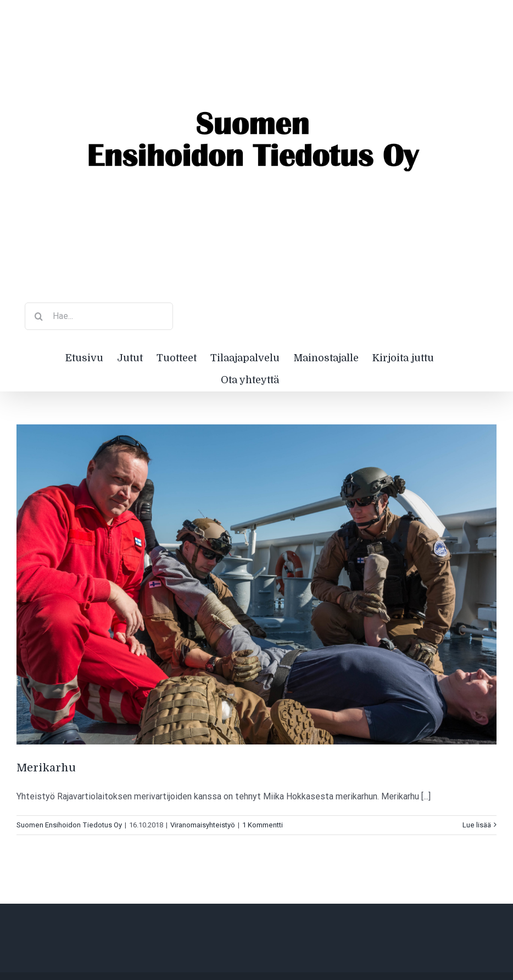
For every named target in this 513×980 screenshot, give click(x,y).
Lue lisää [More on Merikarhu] (477, 825)
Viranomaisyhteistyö (203, 825)
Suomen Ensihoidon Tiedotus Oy (69, 825)
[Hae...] (99, 316)
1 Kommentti (263, 825)
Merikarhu (48, 768)
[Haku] (38, 316)
